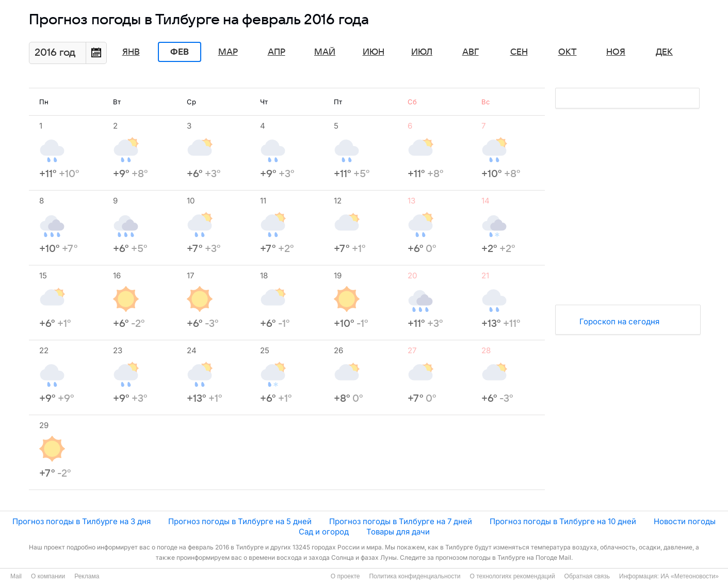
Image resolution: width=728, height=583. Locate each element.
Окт (568, 52)
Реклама (87, 576)
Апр (277, 52)
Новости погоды (685, 521)
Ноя (616, 52)
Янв (131, 52)
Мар (228, 52)
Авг (471, 52)
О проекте (345, 576)
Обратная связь (587, 576)
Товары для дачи (398, 532)
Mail (16, 576)
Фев (180, 52)
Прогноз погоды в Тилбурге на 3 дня (82, 521)
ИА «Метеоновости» (690, 576)
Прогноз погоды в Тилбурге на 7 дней (401, 521)
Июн (374, 52)
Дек (664, 52)
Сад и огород (324, 532)
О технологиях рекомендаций (512, 576)
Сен (519, 52)
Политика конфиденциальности (415, 576)
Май (325, 52)
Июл (422, 52)
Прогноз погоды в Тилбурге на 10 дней (563, 521)
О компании (48, 576)
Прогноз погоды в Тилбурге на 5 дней (240, 521)
